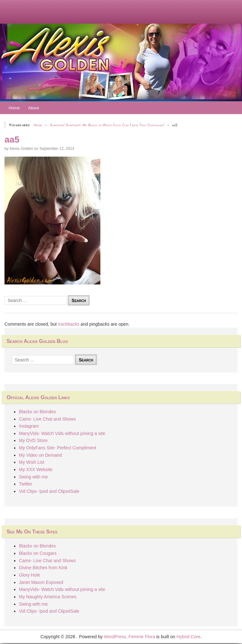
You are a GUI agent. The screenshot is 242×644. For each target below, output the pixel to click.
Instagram (29, 426)
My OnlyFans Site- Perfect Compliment (58, 448)
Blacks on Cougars (38, 553)
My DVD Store (33, 440)
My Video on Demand (40, 455)
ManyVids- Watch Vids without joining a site (62, 433)
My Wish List (31, 462)
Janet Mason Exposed (41, 582)
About (34, 108)
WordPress (115, 637)
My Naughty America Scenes (48, 597)
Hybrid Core (188, 637)
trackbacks (69, 324)
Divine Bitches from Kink (43, 568)
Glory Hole (29, 575)
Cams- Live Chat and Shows (47, 419)
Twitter (25, 484)
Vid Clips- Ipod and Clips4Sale (49, 491)
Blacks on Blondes (37, 412)
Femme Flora (142, 637)
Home (14, 108)
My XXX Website (36, 469)
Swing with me (33, 477)
